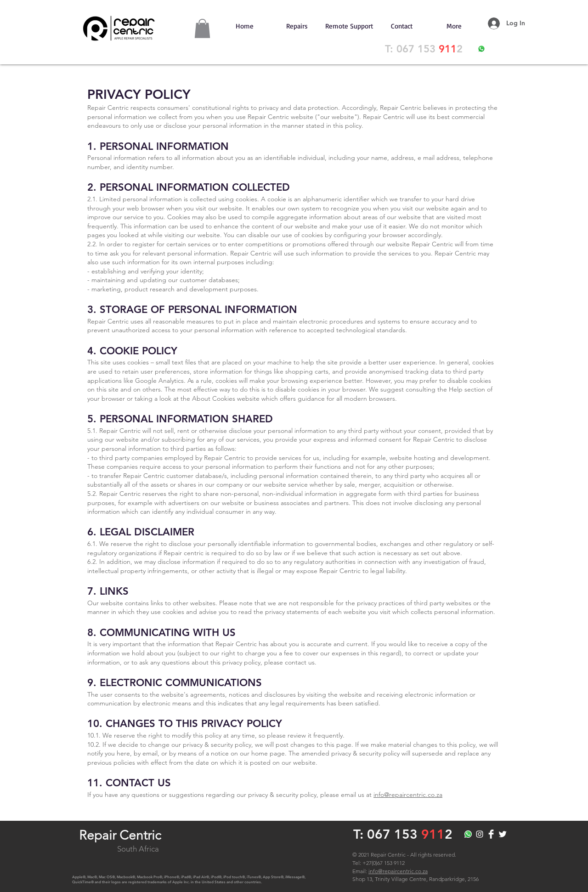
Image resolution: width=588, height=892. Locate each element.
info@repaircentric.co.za (408, 795)
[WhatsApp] (481, 49)
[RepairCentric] (480, 834)
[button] (202, 28)
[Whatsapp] (468, 834)
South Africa (138, 849)
